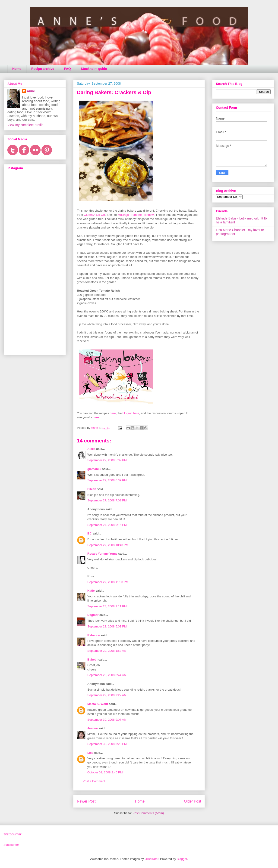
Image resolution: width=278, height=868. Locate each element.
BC (90, 533)
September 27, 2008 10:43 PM (108, 545)
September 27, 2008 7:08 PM (107, 500)
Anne (31, 91)
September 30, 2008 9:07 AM (107, 720)
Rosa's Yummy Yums (102, 554)
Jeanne (93, 728)
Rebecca (93, 635)
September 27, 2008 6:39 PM (107, 480)
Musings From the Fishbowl (136, 215)
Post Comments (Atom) (148, 813)
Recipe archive (43, 69)
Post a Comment (94, 781)
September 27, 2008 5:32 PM (107, 460)
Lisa (90, 753)
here (113, 413)
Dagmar (93, 615)
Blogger (182, 859)
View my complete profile (25, 125)
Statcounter (11, 845)
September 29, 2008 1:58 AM (107, 651)
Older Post (193, 801)
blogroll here (131, 413)
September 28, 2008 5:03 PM (107, 626)
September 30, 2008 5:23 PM (107, 744)
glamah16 (94, 469)
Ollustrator (151, 859)
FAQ (68, 69)
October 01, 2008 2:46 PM (105, 772)
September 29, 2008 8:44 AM (107, 675)
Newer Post (86, 801)
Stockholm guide (94, 69)
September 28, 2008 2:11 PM (107, 606)
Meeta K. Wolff (98, 704)
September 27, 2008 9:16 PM (107, 525)
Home (17, 69)
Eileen (92, 489)
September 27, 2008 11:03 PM (108, 582)
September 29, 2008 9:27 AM (107, 695)
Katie (91, 591)
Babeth (92, 659)
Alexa (91, 449)
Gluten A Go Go (94, 215)
